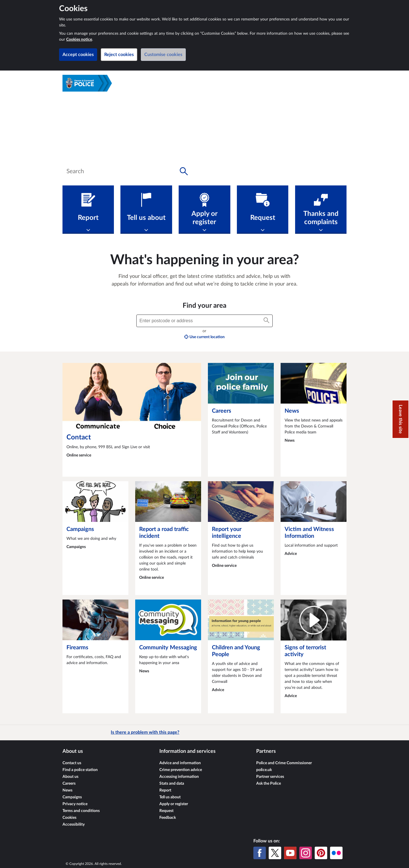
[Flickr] (336, 853)
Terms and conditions (81, 811)
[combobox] (127, 171)
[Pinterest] (321, 853)
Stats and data (172, 784)
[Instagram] (306, 853)
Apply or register (174, 804)
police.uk (264, 770)
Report (165, 790)
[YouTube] (290, 853)
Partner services (270, 777)
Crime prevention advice (181, 770)
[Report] (88, 210)
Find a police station (80, 770)
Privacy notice (75, 804)
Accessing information (179, 777)
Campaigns (72, 797)
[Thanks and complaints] (321, 210)
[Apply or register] (204, 210)
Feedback (168, 818)
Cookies (69, 818)
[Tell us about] (146, 210)
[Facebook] (260, 853)
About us (70, 777)
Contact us (72, 763)
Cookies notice (79, 40)
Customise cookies (163, 55)
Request (166, 811)
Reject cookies (119, 55)
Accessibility (74, 824)
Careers (69, 784)
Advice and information (180, 763)
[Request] (263, 210)
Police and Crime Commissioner (284, 763)
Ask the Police (269, 784)
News (67, 790)
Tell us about (170, 797)
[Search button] (184, 171)
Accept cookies (78, 55)
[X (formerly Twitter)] (275, 853)
